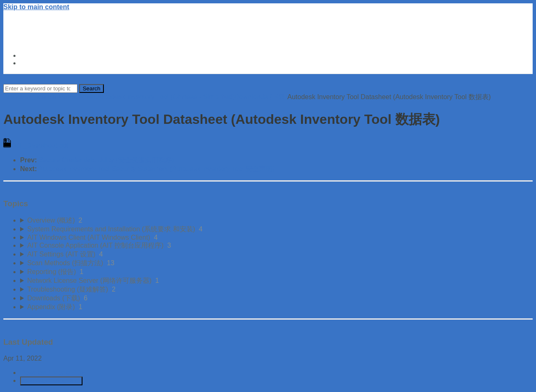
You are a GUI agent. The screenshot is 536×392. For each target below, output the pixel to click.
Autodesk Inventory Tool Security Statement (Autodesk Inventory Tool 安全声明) (157, 169)
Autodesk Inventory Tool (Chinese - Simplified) (166, 97)
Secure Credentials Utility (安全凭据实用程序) (106, 160)
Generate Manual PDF (51, 381)
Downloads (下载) (261, 97)
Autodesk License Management (50, 97)
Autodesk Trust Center (56, 55)
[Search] (40, 88)
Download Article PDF (53, 373)
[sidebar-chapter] (276, 221)
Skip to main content (36, 7)
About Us (35, 63)
